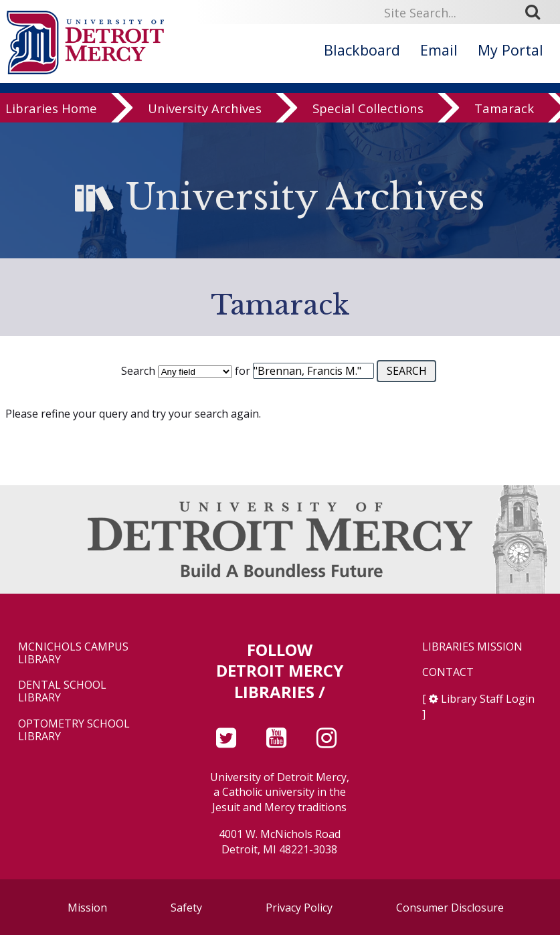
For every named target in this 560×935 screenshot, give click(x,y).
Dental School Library (62, 691)
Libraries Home (51, 112)
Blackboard (362, 50)
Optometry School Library (74, 730)
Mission (87, 908)
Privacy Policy (299, 908)
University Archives (205, 112)
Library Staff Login (488, 699)
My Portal (510, 50)
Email (439, 50)
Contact (448, 672)
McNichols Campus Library (73, 653)
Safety (186, 908)
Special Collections (368, 112)
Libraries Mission (472, 647)
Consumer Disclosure (450, 908)
